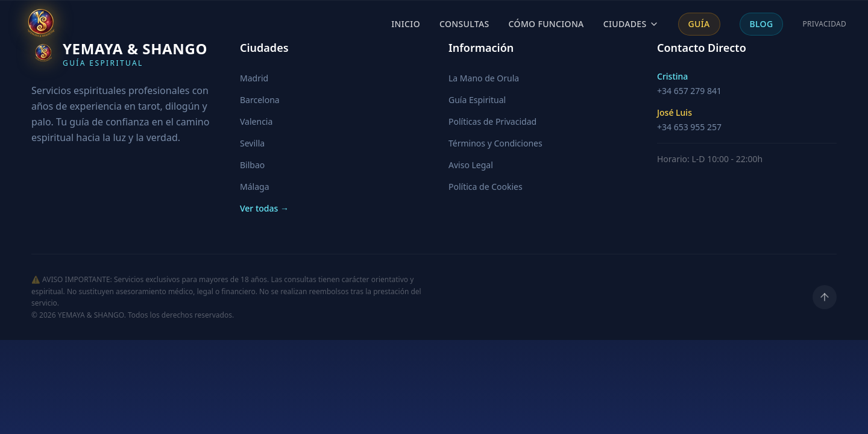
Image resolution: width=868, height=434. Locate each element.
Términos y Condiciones (495, 143)
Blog (762, 24)
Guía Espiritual (477, 100)
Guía (699, 24)
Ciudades (631, 24)
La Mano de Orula (484, 78)
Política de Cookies (486, 187)
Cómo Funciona (546, 24)
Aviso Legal (471, 165)
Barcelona (260, 100)
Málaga (254, 187)
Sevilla (252, 143)
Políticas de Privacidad (492, 121)
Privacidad (824, 24)
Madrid (254, 78)
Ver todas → (264, 208)
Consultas (464, 24)
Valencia (256, 121)
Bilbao (252, 165)
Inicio (406, 24)
